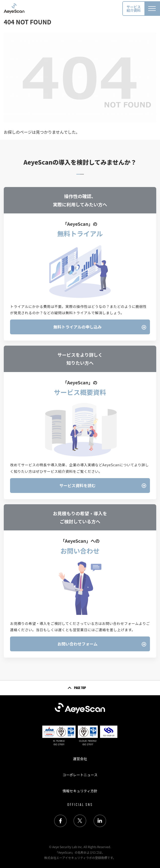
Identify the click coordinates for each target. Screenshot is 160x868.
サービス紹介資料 (134, 9)
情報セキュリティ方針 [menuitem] (80, 791)
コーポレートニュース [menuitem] (80, 775)
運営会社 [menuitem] (80, 759)
